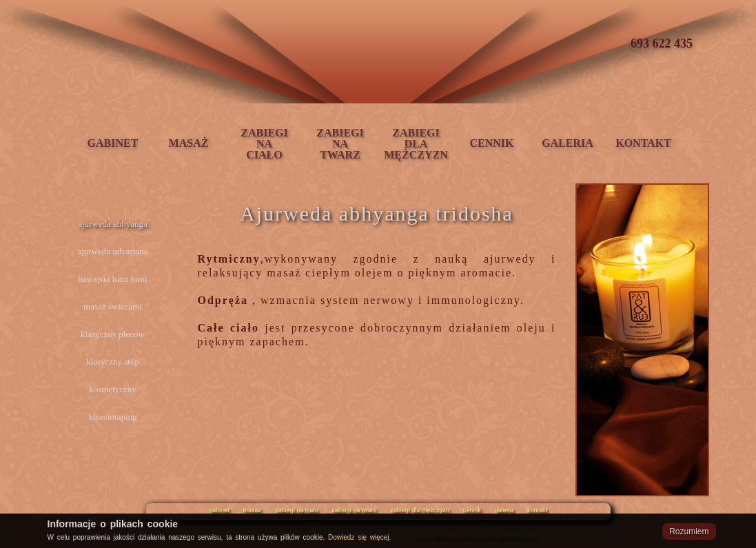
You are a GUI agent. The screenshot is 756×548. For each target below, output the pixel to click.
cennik (472, 510)
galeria (504, 510)
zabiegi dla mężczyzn (420, 510)
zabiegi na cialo (296, 510)
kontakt (537, 510)
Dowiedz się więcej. (359, 537)
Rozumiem (689, 531)
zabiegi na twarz (354, 510)
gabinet (219, 510)
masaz (253, 510)
